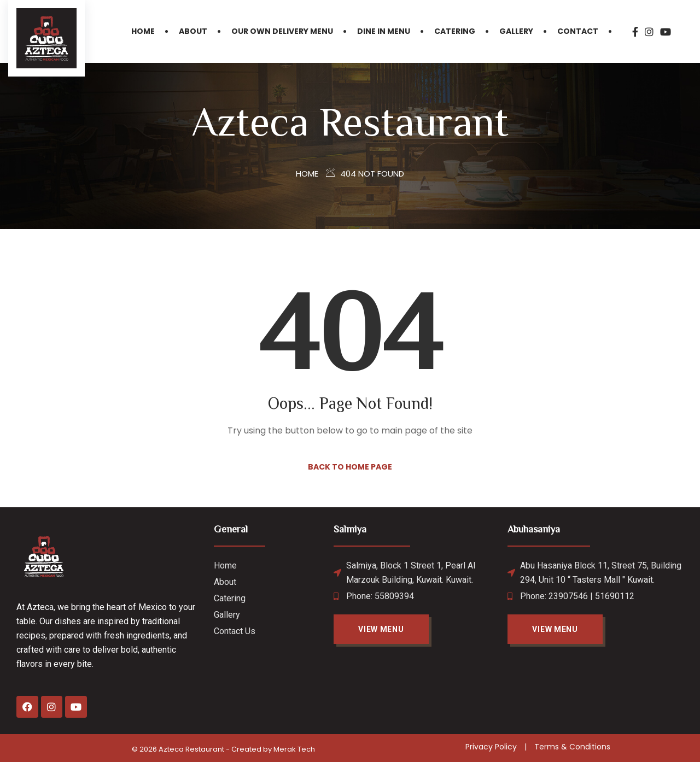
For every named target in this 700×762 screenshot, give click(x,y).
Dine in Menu (384, 31)
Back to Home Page (350, 467)
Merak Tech (294, 749)
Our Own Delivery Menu (282, 31)
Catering (455, 31)
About (193, 31)
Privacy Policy (491, 747)
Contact (578, 31)
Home (143, 31)
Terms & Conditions (572, 747)
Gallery (516, 31)
